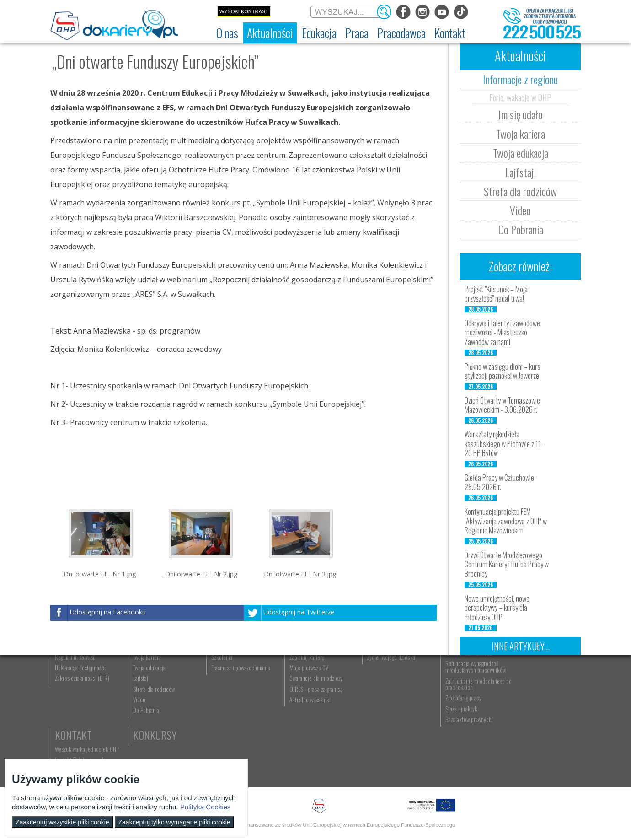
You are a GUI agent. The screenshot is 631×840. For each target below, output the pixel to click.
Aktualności (158, 673)
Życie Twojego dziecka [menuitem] (382, 708)
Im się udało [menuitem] (144, 697)
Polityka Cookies (206, 807)
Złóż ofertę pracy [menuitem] (451, 749)
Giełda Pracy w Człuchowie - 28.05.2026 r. (501, 482)
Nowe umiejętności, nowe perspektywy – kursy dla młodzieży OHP (497, 608)
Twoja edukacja (521, 153)
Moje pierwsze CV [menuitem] (301, 718)
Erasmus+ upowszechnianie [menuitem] (236, 718)
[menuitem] (227, 33)
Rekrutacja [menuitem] (218, 687)
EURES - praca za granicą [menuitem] (308, 740)
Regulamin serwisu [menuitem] (76, 708)
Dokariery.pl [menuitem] (69, 687)
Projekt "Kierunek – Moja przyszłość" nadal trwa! (496, 294)
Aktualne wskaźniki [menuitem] (302, 750)
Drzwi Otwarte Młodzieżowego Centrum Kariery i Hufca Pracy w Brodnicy (507, 565)
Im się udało (521, 114)
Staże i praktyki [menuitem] (450, 759)
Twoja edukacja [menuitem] (147, 718)
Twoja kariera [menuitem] (145, 708)
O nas (67, 673)
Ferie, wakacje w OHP (520, 97)
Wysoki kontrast (244, 11)
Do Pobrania (521, 229)
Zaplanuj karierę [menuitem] (299, 708)
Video (520, 210)
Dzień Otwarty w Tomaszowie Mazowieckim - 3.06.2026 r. (502, 405)
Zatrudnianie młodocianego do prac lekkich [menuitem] (463, 735)
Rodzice (375, 673)
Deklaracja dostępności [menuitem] (81, 718)
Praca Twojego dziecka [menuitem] (382, 697)
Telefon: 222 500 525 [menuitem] (533, 708)
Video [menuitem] (137, 750)
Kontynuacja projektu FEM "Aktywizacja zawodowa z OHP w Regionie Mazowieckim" (506, 521)
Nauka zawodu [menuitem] (222, 697)
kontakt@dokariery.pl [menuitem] (533, 697)
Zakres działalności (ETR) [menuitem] (83, 729)
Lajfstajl (521, 172)
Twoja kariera (521, 134)
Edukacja (227, 673)
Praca (295, 673)
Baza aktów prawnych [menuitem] (456, 770)
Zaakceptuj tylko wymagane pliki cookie (174, 822)
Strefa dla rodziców (520, 191)
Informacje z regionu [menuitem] (153, 687)
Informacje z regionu (520, 79)
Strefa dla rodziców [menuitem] (152, 740)
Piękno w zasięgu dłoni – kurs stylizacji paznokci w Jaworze (503, 371)
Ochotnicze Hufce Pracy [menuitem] (82, 697)
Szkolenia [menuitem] (217, 708)
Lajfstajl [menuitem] (139, 729)
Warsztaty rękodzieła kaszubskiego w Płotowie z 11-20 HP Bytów (504, 444)
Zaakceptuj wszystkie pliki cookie (62, 822)
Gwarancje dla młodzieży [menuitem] (308, 729)
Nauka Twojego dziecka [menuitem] (382, 687)
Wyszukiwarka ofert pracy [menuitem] (309, 687)
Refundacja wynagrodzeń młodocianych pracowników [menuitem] (463, 717)
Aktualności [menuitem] (446, 687)
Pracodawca (461, 673)
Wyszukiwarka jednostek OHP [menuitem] (540, 687)
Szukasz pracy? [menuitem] (299, 697)
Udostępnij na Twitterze (299, 612)
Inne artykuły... (521, 646)
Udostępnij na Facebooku (108, 612)
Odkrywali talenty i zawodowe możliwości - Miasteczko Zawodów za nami (502, 333)
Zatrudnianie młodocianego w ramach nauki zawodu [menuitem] (465, 700)
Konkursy (530, 723)
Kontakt (527, 673)
